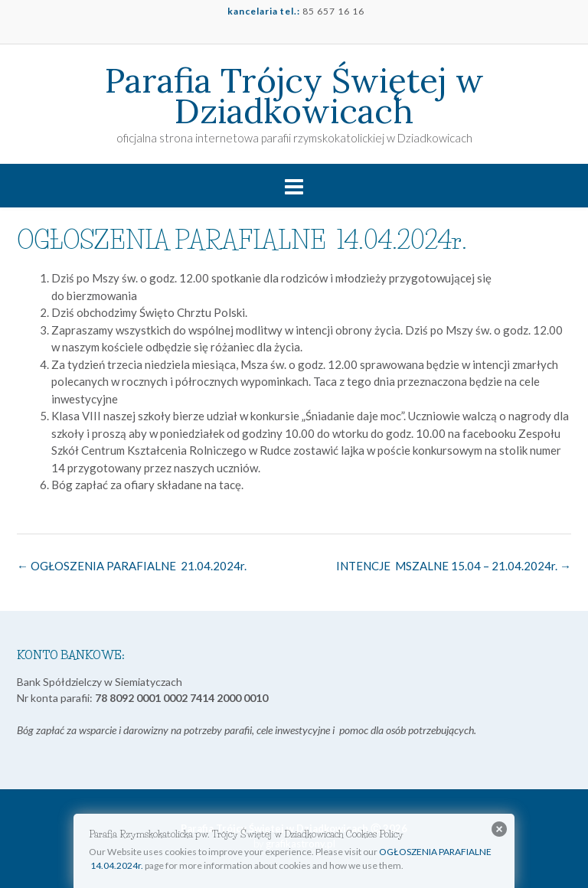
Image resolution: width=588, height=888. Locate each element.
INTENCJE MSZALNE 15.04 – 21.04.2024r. (454, 566)
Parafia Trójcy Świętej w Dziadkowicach (294, 96)
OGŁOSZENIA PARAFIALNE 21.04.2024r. (132, 566)
